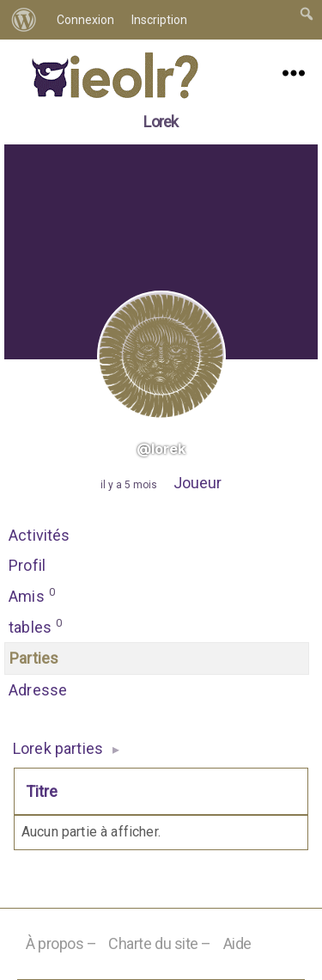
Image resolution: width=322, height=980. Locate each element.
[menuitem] (24, 20)
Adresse (38, 690)
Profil (27, 565)
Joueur (197, 483)
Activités (39, 535)
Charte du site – (160, 943)
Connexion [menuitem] (85, 20)
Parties (34, 658)
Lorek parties (58, 748)
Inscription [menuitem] (159, 20)
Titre (42, 791)
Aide (237, 943)
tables (36, 626)
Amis (32, 595)
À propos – (61, 943)
